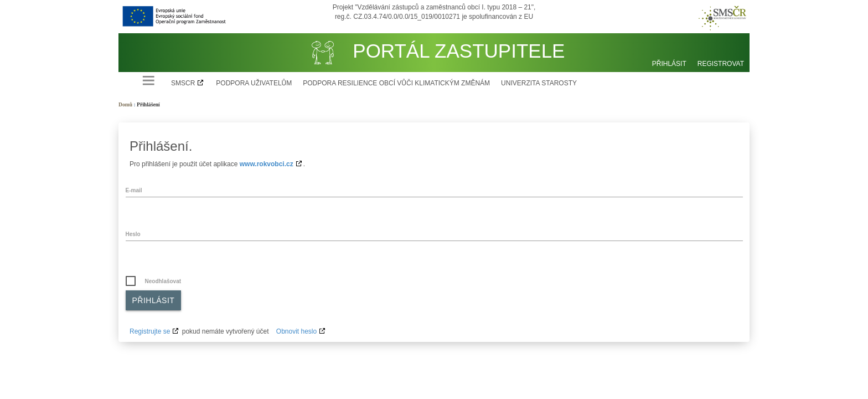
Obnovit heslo (296, 331)
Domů (125, 104)
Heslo (133, 234)
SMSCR (183, 83)
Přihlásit (669, 64)
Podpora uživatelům (254, 83)
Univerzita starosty (539, 83)
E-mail (134, 190)
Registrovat (721, 64)
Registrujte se (150, 331)
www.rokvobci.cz (267, 164)
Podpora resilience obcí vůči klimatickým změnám (396, 83)
